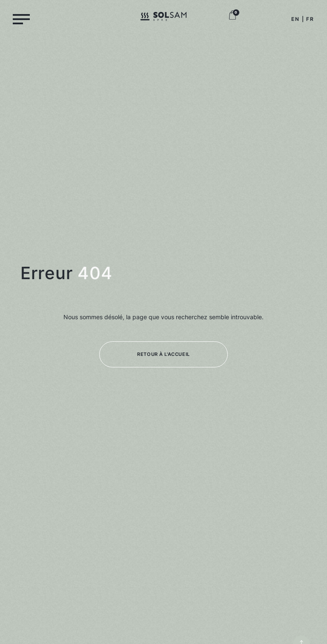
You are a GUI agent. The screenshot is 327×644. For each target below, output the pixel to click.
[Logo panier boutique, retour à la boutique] (232, 18)
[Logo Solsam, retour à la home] (163, 18)
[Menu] (21, 19)
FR (310, 19)
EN (295, 19)
